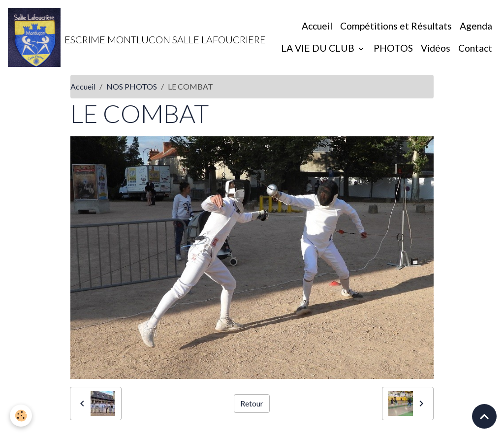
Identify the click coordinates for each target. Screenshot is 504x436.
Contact (475, 48)
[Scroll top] (484, 416)
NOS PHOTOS (132, 86)
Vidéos (436, 48)
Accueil (317, 26)
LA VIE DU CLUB (319, 48)
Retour (252, 403)
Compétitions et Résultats (396, 26)
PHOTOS (393, 48)
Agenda (476, 26)
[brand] (110, 37)
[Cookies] (21, 416)
